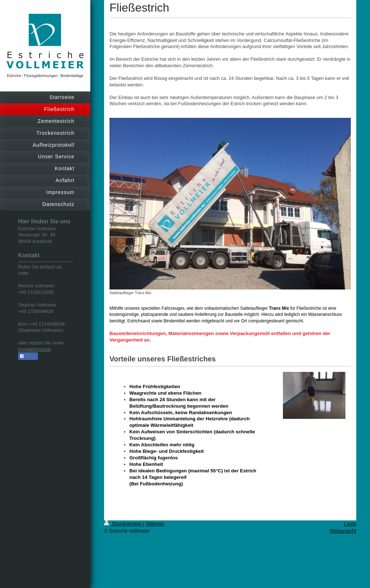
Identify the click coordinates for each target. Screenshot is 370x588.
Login (350, 524)
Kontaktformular (35, 349)
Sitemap (155, 524)
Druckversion (123, 524)
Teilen (28, 356)
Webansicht (343, 531)
